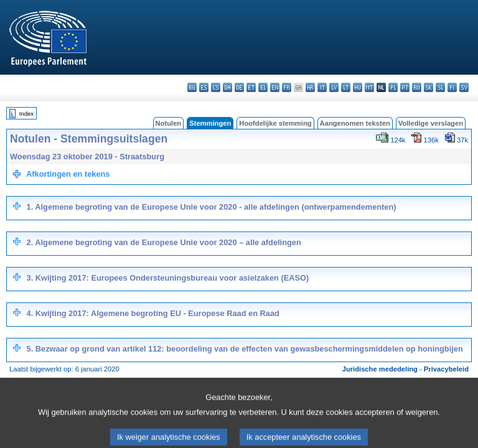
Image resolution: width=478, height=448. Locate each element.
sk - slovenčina (429, 87)
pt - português (405, 87)
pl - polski (393, 87)
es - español (204, 87)
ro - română (417, 87)
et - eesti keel (251, 87)
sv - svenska (464, 87)
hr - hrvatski (310, 87)
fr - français (287, 87)
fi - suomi (452, 87)
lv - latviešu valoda (334, 87)
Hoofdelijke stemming (275, 123)
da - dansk (227, 87)
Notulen (169, 123)
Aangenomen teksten (355, 123)
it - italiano (322, 87)
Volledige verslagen (431, 123)
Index (26, 114)
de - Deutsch (239, 87)
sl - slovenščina (440, 87)
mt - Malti (369, 87)
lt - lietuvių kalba (346, 87)
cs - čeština (216, 87)
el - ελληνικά (263, 87)
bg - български (192, 87)
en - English (275, 87)
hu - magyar (358, 87)
